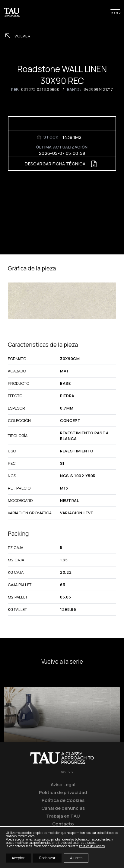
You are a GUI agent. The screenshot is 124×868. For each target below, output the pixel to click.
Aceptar (18, 858)
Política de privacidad (63, 792)
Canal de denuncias (63, 808)
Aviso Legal (63, 784)
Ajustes (76, 858)
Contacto (63, 824)
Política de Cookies (63, 800)
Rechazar (47, 858)
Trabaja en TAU (63, 816)
